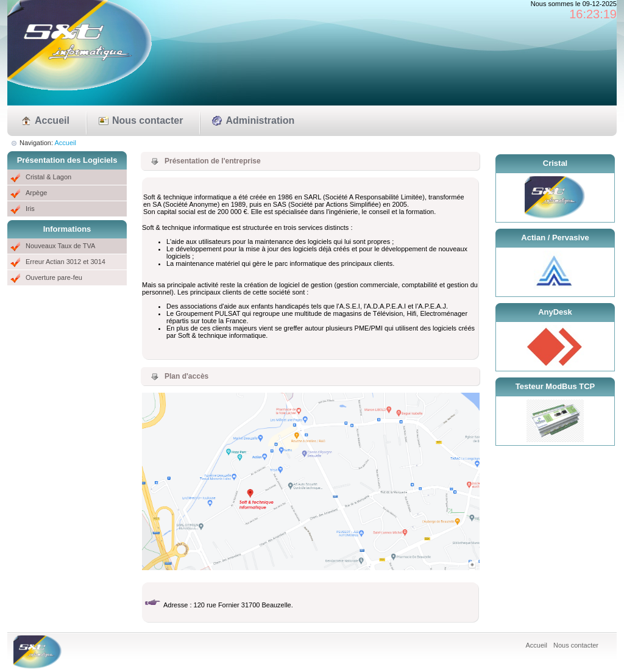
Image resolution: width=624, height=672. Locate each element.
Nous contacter (147, 120)
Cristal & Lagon (48, 177)
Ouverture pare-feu (54, 277)
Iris (30, 209)
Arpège (36, 193)
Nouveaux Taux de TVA (60, 246)
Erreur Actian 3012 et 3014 (66, 262)
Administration (260, 120)
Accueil (52, 120)
